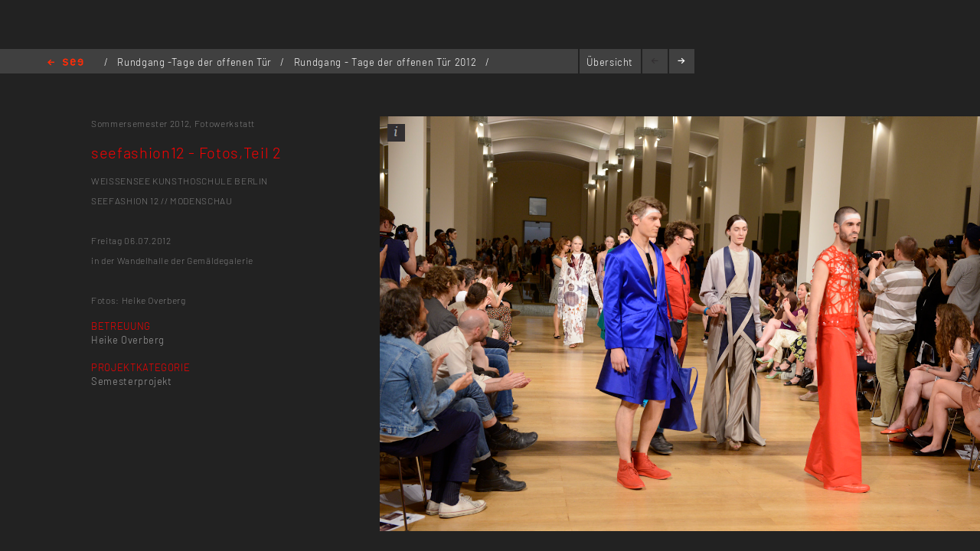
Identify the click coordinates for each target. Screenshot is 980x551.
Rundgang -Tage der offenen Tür (196, 62)
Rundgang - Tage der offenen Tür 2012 (387, 62)
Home (65, 63)
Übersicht (610, 62)
